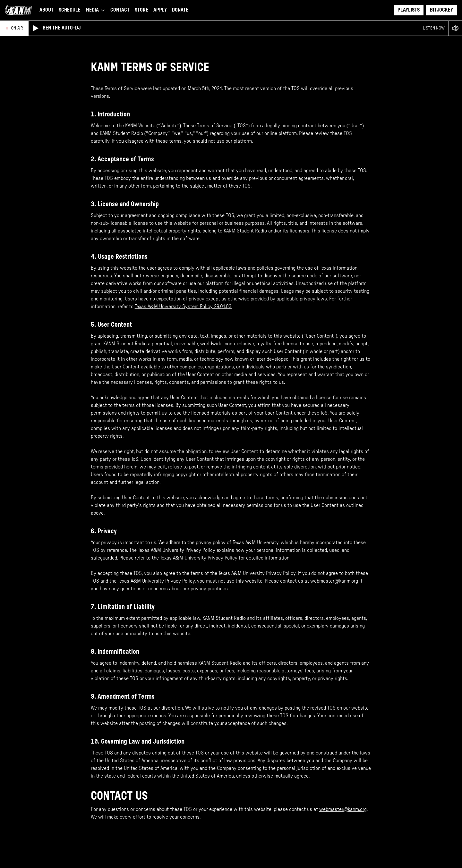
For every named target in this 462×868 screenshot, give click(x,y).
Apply (160, 10)
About (47, 10)
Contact (120, 10)
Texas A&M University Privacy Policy (199, 558)
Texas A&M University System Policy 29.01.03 (183, 307)
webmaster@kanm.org (334, 581)
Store (141, 10)
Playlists (409, 10)
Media (95, 10)
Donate (180, 10)
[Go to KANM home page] (18, 10)
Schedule (70, 10)
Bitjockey (441, 10)
